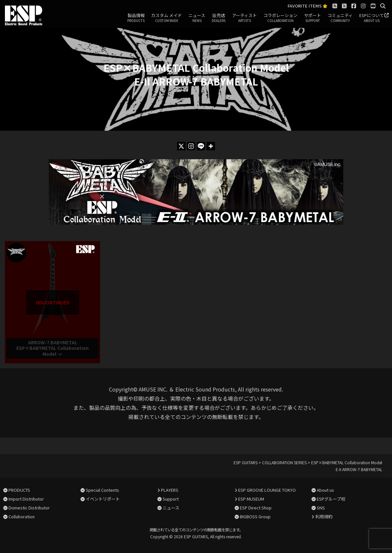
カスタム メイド (167, 18)
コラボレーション (280, 18)
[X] (181, 146)
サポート (312, 18)
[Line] (201, 146)
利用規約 (324, 516)
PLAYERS (170, 490)
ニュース (197, 18)
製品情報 (136, 18)
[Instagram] (191, 146)
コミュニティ (340, 18)
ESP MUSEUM (251, 499)
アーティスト (244, 18)
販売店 (219, 18)
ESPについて (372, 18)
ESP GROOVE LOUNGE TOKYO (267, 490)
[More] (211, 146)
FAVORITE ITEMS (308, 6)
